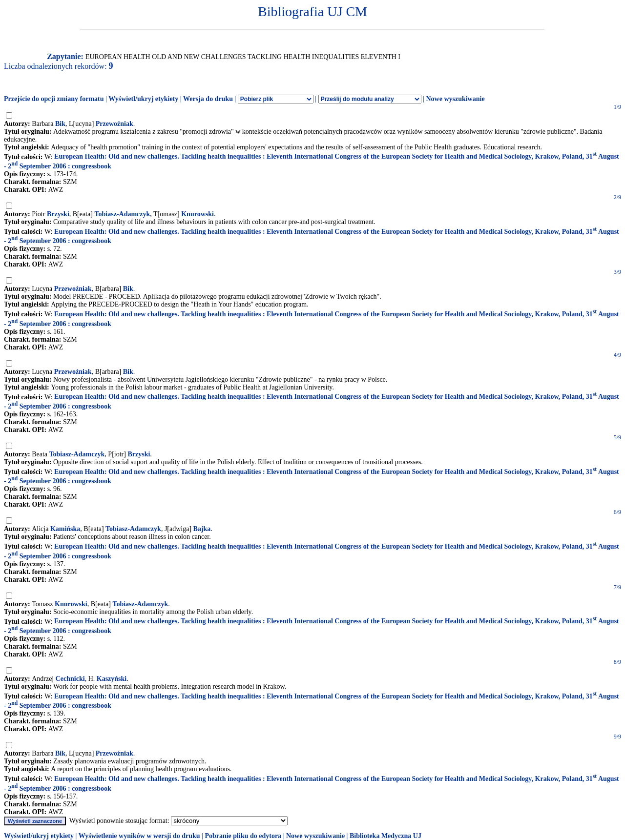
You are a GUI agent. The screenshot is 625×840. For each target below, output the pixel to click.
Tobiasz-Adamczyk (122, 214)
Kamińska (65, 529)
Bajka (202, 529)
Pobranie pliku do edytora (243, 836)
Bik (60, 124)
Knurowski (198, 214)
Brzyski (58, 214)
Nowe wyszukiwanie (455, 99)
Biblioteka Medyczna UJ (385, 836)
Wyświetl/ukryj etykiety (143, 99)
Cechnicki (70, 679)
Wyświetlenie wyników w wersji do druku (139, 836)
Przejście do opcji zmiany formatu (54, 99)
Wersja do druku (208, 99)
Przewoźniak (115, 124)
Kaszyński (112, 679)
